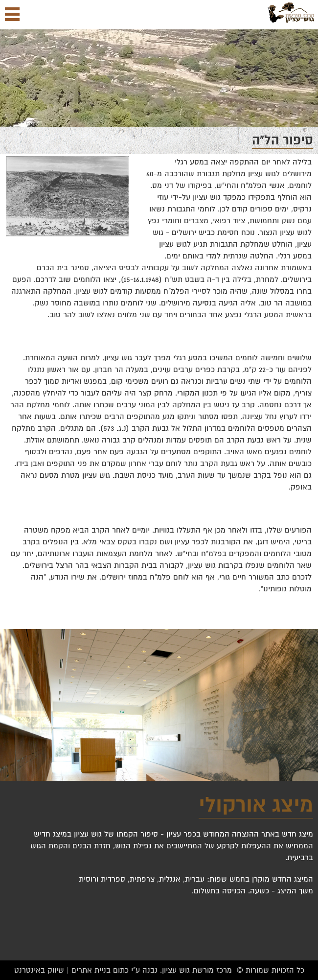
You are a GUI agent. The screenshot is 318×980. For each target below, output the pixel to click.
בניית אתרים (91, 970)
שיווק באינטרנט (39, 970)
